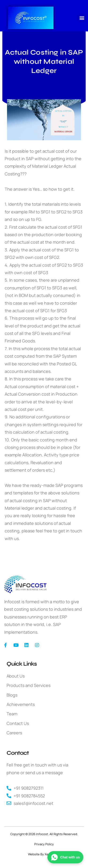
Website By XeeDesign (44, 854)
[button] (82, 18)
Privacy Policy (44, 844)
